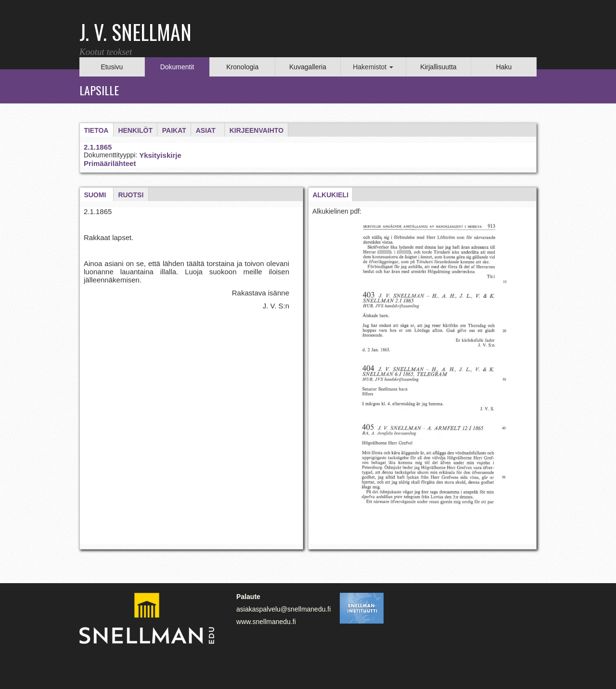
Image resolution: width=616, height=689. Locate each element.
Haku (504, 67)
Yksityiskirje (160, 155)
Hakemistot (373, 67)
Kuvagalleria (308, 67)
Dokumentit (177, 67)
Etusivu (112, 67)
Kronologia (242, 67)
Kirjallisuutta (438, 67)
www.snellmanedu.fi (266, 622)
